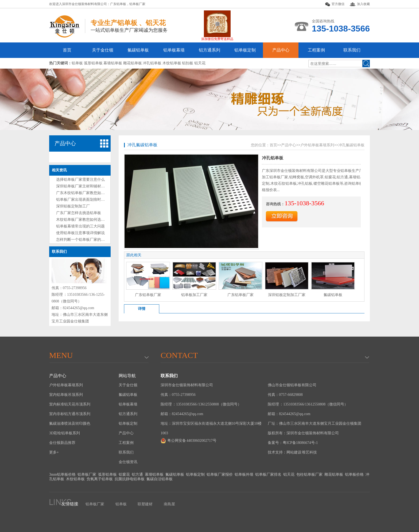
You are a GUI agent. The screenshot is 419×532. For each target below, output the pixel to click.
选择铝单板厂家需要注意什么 (80, 180)
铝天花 (289, 474)
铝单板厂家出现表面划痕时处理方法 (86, 200)
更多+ (54, 452)
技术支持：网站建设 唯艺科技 (292, 452)
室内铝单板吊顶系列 (66, 395)
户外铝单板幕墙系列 (317, 145)
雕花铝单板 (334, 474)
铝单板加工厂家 (194, 295)
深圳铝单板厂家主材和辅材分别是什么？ (90, 186)
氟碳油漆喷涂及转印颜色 (70, 423)
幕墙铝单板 (154, 474)
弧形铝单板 (107, 474)
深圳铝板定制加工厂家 (287, 295)
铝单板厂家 (137, 4)
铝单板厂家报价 (220, 474)
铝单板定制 (245, 50)
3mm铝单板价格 (62, 474)
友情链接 (70, 504)
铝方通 (137, 474)
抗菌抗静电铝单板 (130, 479)
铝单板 (121, 504)
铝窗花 (124, 474)
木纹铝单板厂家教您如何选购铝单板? (87, 220)
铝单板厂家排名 (268, 474)
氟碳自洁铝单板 (160, 479)
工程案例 (316, 50)
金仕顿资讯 (128, 462)
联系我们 (352, 50)
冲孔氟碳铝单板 (142, 145)
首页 (67, 50)
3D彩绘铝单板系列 (65, 433)
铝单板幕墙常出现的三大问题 (80, 226)
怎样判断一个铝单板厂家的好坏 (82, 240)
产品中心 (281, 50)
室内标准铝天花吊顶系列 (70, 404)
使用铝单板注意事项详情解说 (80, 233)
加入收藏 (360, 4)
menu (61, 355)
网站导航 (127, 376)
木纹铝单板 (75, 479)
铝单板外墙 (244, 474)
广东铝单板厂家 (148, 295)
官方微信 (335, 4)
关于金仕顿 (103, 50)
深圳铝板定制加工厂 (73, 206)
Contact (179, 355)
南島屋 (169, 504)
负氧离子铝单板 (100, 479)
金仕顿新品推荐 (62, 443)
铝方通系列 (210, 50)
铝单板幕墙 (174, 50)
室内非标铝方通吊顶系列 (70, 414)
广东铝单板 (118, 4)
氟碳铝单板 (138, 50)
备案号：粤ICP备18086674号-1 (293, 443)
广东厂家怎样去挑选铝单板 (79, 213)
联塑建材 (145, 504)
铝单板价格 (354, 474)
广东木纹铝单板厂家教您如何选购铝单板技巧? (94, 193)
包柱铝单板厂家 (309, 474)
